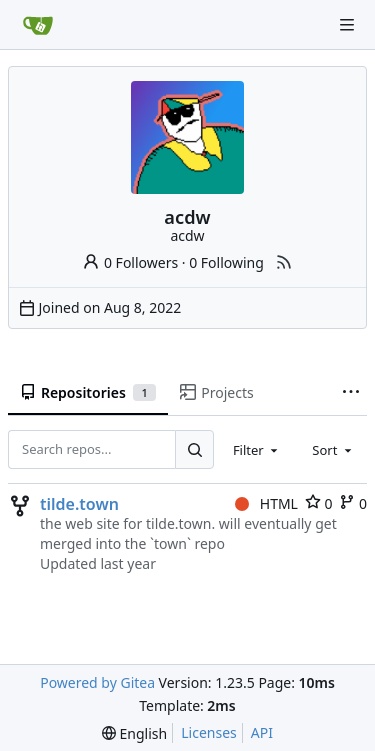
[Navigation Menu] (347, 25)
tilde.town (79, 504)
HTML (266, 503)
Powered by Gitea (97, 682)
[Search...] (194, 449)
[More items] (351, 393)
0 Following (226, 262)
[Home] (38, 25)
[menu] (134, 733)
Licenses (209, 732)
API (262, 732)
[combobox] (257, 449)
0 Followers (130, 262)
